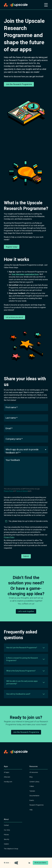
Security (7, 839)
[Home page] (23, 5)
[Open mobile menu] (46, 5)
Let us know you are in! (14, 317)
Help (31, 810)
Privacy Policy (9, 491)
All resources (34, 772)
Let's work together (26, 611)
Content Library (34, 782)
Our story (7, 830)
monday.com (8, 782)
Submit (26, 556)
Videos (32, 786)
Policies (6, 835)
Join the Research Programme (19, 84)
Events (32, 800)
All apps (7, 772)
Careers (6, 844)
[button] (26, 450)
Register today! (12, 247)
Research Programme (36, 805)
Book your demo (40, 863)
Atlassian (7, 777)
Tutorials (32, 791)
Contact (6, 825)
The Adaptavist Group (11, 849)
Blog (31, 777)
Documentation (34, 796)
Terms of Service (22, 491)
